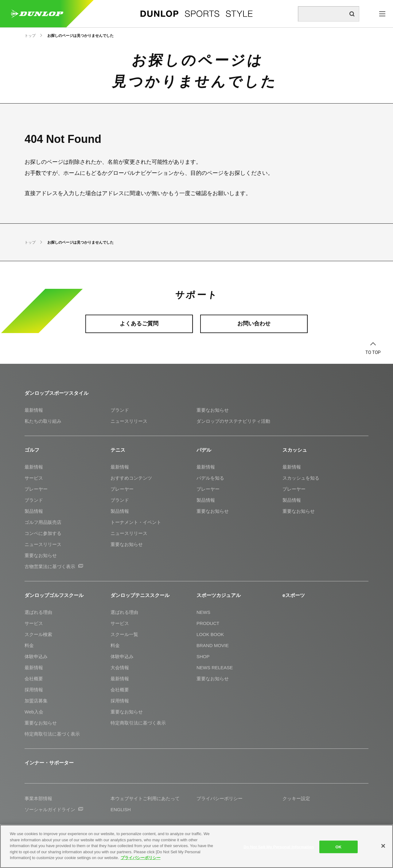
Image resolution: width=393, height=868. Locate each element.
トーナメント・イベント (136, 522)
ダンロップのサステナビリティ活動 (233, 421)
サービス (34, 478)
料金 (29, 645)
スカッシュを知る (301, 478)
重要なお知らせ (213, 410)
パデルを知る (210, 478)
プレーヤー (36, 489)
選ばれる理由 (38, 612)
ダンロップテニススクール (140, 595)
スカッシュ (295, 450)
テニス (118, 450)
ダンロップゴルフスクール (54, 595)
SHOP (203, 656)
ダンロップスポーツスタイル (56, 393)
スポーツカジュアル (219, 595)
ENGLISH (121, 809)
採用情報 (34, 690)
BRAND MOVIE (213, 645)
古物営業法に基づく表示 (54, 566)
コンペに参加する (43, 533)
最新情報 (34, 410)
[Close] (383, 846)
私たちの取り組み (43, 421)
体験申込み (36, 656)
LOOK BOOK (210, 634)
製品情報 (34, 511)
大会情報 (120, 668)
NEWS (203, 612)
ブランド (120, 410)
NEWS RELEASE (215, 668)
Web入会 (34, 712)
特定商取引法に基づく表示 (52, 734)
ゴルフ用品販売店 (43, 522)
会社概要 (34, 679)
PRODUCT (208, 623)
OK (339, 847)
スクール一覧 (124, 634)
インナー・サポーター (49, 763)
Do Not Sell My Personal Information (279, 847)
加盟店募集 (36, 701)
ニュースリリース (129, 421)
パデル (204, 450)
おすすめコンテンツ (131, 478)
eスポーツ (294, 595)
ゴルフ (32, 450)
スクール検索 (38, 634)
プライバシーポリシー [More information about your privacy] (141, 858)
